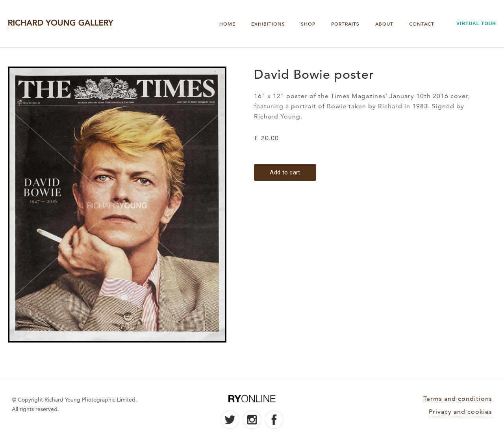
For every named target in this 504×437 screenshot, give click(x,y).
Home (227, 24)
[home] (61, 24)
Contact (422, 24)
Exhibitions (268, 24)
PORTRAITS (345, 24)
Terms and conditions (458, 399)
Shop (308, 24)
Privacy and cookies (460, 412)
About (384, 24)
